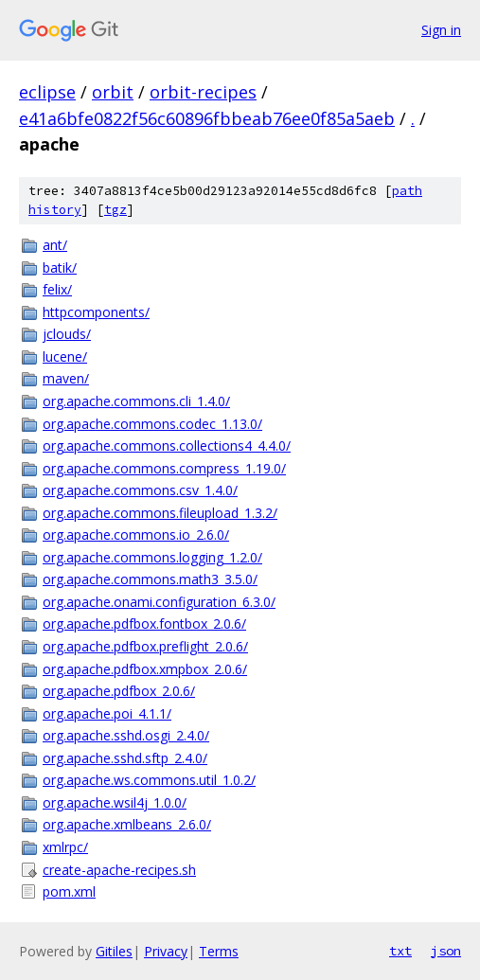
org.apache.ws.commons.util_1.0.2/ (149, 780)
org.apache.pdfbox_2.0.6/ (119, 691)
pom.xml (69, 891)
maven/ (66, 378)
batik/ (60, 267)
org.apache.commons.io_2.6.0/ (136, 535)
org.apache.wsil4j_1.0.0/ (115, 802)
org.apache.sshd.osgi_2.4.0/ (126, 735)
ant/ (55, 245)
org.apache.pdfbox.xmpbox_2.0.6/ (145, 669)
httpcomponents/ (96, 312)
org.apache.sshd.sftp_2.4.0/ (125, 758)
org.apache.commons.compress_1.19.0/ (164, 468)
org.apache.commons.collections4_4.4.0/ (167, 445)
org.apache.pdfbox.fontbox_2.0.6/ (144, 624)
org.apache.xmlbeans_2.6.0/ (127, 824)
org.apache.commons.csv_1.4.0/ (140, 490)
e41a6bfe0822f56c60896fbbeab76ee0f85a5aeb (207, 118)
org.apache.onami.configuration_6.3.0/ (159, 602)
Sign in (441, 30)
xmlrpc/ (65, 847)
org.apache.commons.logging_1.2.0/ (152, 557)
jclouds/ (67, 334)
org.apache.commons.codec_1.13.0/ (152, 424)
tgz (116, 210)
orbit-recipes (203, 92)
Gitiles (114, 951)
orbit (113, 92)
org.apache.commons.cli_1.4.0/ (136, 401)
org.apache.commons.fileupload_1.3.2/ (160, 513)
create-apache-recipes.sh (119, 870)
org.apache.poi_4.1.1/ (107, 713)
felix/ (57, 289)
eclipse (47, 92)
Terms (219, 951)
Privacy (166, 951)
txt (400, 951)
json (446, 951)
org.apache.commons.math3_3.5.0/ (150, 579)
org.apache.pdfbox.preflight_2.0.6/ (145, 646)
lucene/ (65, 356)
